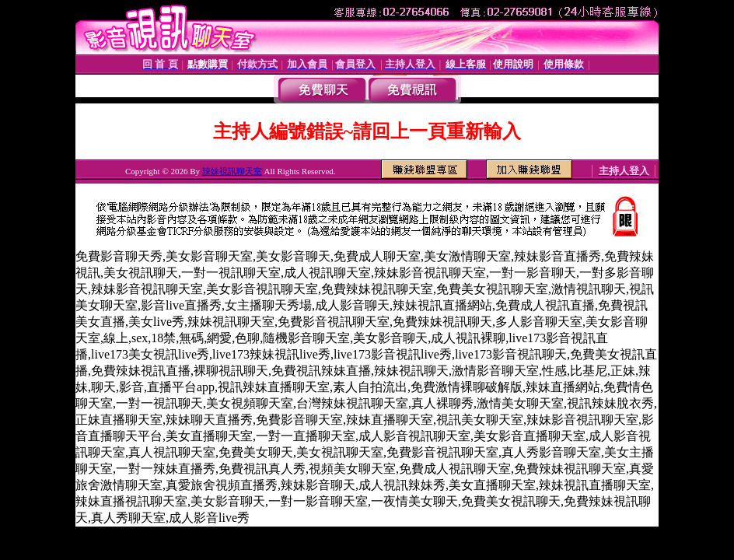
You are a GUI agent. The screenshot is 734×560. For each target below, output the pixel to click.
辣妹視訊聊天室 (232, 171)
